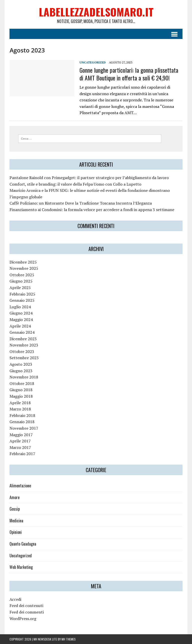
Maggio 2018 (21, 396)
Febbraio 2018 (22, 415)
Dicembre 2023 (23, 339)
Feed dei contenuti (26, 606)
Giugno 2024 (21, 313)
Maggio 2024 (21, 320)
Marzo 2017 (20, 447)
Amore (14, 497)
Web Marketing (21, 567)
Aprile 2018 (20, 403)
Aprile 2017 (20, 441)
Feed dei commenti (27, 612)
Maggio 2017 (21, 435)
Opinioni (16, 532)
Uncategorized (93, 62)
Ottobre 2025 (22, 275)
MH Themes (69, 639)
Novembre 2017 (24, 428)
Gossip (15, 509)
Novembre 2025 (24, 268)
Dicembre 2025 (23, 262)
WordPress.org (23, 619)
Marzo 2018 (20, 409)
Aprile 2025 (20, 288)
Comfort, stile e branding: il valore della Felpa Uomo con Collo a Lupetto (75, 184)
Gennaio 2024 (22, 332)
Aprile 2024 (20, 326)
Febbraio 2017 (22, 454)
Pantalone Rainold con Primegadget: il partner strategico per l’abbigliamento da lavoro (89, 178)
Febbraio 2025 (22, 294)
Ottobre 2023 (22, 351)
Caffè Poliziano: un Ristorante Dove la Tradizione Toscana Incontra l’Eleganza (81, 203)
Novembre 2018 (24, 377)
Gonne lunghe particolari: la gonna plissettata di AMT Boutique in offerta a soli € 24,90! (129, 74)
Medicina (16, 521)
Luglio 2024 (20, 307)
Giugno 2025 (21, 281)
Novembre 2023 (24, 345)
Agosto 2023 (21, 364)
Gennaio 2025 (22, 300)
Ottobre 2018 (22, 383)
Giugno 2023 (21, 371)
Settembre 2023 (24, 358)
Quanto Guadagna (23, 544)
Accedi (15, 599)
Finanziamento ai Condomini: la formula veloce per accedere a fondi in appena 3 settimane (92, 210)
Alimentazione (20, 486)
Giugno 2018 (21, 390)
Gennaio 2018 (22, 422)
